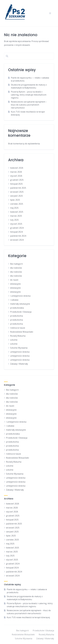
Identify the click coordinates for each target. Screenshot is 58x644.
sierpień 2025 (16, 196)
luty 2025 (14, 220)
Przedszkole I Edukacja (21, 312)
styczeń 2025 (16, 224)
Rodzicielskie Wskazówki (22, 332)
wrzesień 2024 (17, 240)
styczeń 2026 (16, 176)
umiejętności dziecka (20, 352)
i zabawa (14, 300)
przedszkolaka (17, 308)
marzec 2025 (16, 216)
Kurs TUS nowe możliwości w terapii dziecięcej (28, 617)
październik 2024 (18, 236)
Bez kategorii (16, 264)
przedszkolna (16, 316)
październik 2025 (18, 188)
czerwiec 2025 (17, 204)
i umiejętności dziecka (20, 296)
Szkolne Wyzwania (19, 348)
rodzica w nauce (18, 328)
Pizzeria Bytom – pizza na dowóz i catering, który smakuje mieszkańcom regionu (29, 95)
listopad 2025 (16, 184)
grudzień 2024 (17, 228)
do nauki (14, 280)
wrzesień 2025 (17, 192)
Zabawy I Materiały (19, 364)
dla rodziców (16, 268)
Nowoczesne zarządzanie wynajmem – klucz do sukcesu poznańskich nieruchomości (29, 105)
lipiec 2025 (15, 200)
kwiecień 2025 (17, 212)
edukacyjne (15, 284)
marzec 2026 (16, 172)
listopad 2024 (16, 232)
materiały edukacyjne (20, 304)
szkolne (14, 340)
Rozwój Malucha (18, 336)
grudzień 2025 (17, 180)
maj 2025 (14, 208)
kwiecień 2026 (17, 168)
